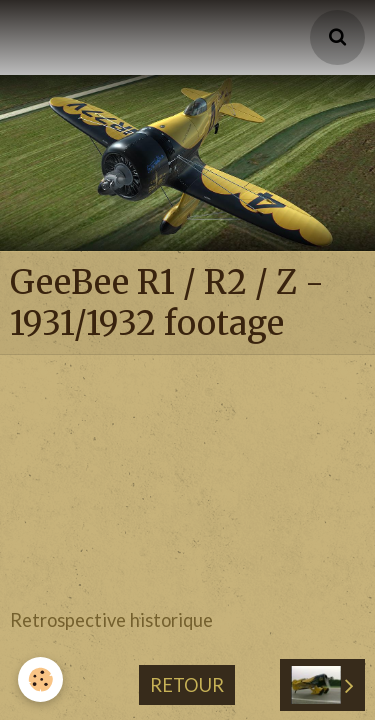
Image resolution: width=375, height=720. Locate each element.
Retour (187, 610)
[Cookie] (40, 679)
